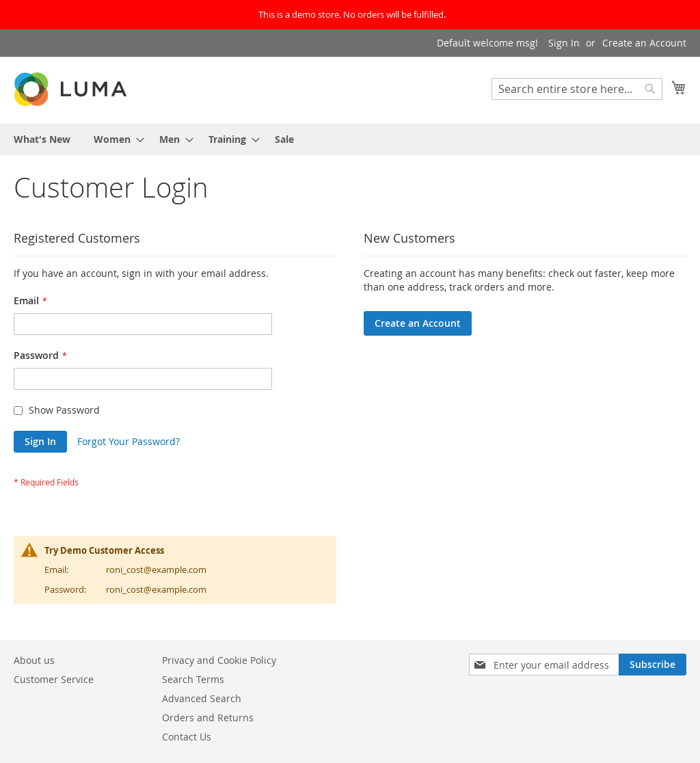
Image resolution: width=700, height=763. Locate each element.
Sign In (564, 43)
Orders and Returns (208, 718)
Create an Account (644, 43)
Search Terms (193, 679)
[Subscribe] (652, 665)
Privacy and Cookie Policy (219, 660)
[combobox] (577, 89)
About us (34, 660)
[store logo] (72, 89)
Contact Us (187, 737)
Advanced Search (202, 698)
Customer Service (54, 679)
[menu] (350, 139)
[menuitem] (42, 139)
